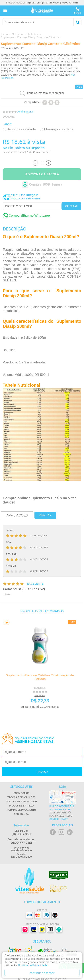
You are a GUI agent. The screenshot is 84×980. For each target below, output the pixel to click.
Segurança (21, 814)
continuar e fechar (42, 973)
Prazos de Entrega (21, 806)
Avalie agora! (25, 111)
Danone (9, 117)
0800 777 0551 (70, 3)
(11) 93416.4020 (50, 3)
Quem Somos (21, 793)
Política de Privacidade (21, 801)
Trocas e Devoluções (21, 797)
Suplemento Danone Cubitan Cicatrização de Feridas (40, 677)
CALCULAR (71, 206)
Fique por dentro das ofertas (34, 740)
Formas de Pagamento (21, 810)
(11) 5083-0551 (34, 3)
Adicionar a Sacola (42, 174)
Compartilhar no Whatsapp (26, 216)
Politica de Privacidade (33, 965)
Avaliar (45, 515)
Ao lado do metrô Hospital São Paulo (63, 813)
